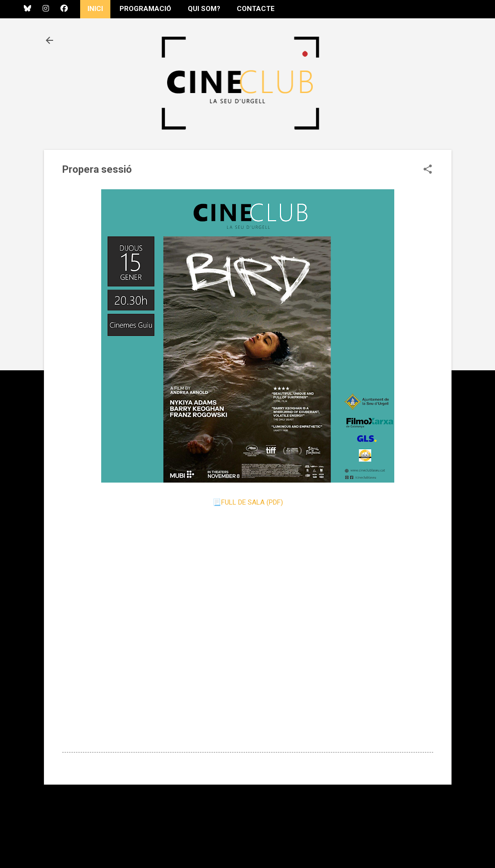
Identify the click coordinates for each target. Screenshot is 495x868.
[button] (428, 170)
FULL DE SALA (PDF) (252, 502)
